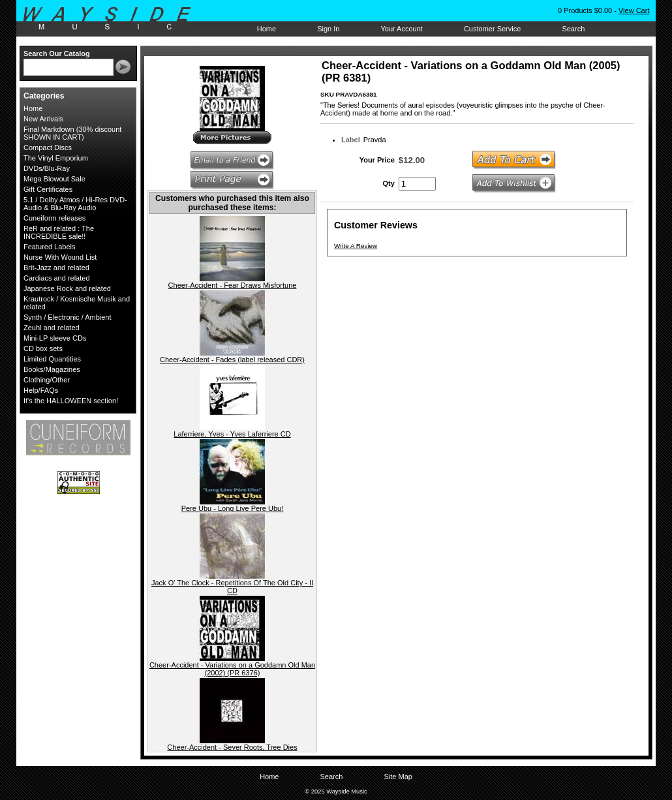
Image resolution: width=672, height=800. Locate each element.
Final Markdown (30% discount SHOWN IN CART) (72, 133)
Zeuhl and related (52, 328)
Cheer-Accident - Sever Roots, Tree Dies (232, 747)
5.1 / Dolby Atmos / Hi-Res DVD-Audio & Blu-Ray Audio (75, 204)
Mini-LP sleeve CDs (55, 338)
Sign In (328, 29)
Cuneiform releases (54, 218)
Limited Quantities (52, 359)
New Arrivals (43, 119)
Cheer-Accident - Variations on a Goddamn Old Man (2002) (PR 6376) (232, 669)
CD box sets (43, 348)
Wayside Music (113, 19)
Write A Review (356, 246)
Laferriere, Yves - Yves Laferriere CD (232, 434)
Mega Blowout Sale (54, 179)
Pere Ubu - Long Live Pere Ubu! (233, 508)
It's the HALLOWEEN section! (71, 401)
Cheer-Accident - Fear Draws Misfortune (233, 285)
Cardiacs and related (57, 278)
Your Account (401, 29)
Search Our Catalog (57, 54)
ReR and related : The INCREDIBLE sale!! (59, 232)
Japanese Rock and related (67, 288)
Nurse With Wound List (60, 257)
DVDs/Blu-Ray (47, 168)
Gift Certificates (48, 189)
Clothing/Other (47, 380)
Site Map (398, 777)
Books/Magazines (52, 369)
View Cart (634, 10)
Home (267, 29)
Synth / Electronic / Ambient (68, 317)
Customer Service (492, 29)
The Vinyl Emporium (56, 158)
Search (573, 29)
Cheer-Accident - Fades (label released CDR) (232, 360)
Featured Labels (50, 247)
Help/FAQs (41, 390)
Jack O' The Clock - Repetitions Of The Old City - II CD (232, 587)
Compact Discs (48, 147)
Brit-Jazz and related (56, 268)
